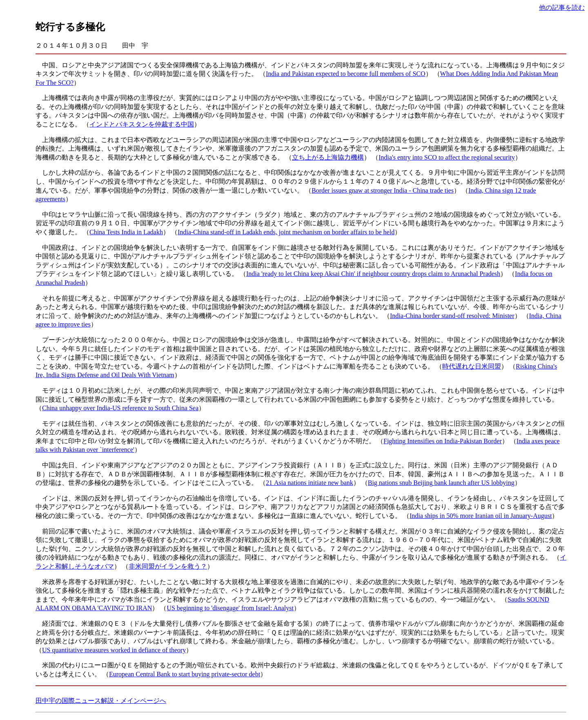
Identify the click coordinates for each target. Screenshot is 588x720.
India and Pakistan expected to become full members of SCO (346, 74)
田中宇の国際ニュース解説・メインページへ (101, 701)
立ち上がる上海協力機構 (328, 157)
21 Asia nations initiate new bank (310, 483)
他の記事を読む (562, 8)
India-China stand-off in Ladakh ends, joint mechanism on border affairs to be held (286, 232)
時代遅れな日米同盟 (472, 366)
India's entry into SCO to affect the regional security (447, 157)
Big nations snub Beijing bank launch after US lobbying (441, 483)
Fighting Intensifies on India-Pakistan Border (443, 441)
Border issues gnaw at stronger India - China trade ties (383, 190)
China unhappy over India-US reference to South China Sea (120, 408)
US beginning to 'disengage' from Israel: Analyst (230, 608)
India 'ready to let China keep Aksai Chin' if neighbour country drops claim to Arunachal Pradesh (373, 274)
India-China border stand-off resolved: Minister (452, 316)
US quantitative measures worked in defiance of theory (114, 650)
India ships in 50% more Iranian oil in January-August (481, 516)
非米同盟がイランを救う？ (168, 566)
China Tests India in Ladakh (126, 232)
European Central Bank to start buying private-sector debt (185, 674)
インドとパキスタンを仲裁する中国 (142, 124)
